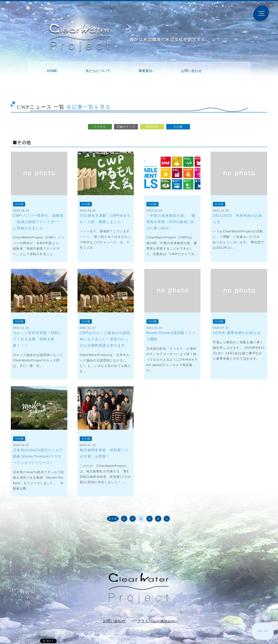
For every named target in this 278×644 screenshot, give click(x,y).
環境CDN (152, 127)
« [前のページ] (124, 519)
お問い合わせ (191, 71)
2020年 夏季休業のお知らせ (237, 333)
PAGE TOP (263, 631)
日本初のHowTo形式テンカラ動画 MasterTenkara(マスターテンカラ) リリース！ (38, 456)
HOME (52, 71)
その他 (178, 127)
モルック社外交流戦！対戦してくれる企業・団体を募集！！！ (38, 339)
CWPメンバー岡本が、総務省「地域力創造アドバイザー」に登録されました (38, 222)
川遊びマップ (126, 127)
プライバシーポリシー (156, 621)
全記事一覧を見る (89, 107)
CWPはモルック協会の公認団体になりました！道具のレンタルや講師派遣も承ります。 (105, 339)
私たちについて (98, 71)
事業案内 (146, 71)
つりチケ (100, 127)
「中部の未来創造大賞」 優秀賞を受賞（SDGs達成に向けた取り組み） (171, 222)
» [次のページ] (167, 519)
